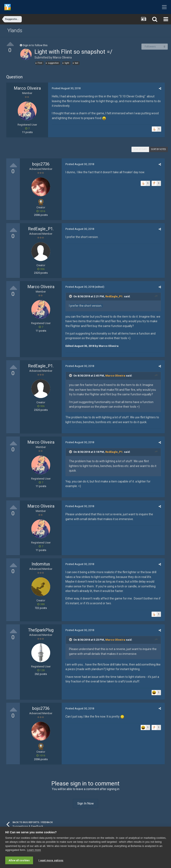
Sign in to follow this (35, 45)
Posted (66, 88)
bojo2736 (41, 164)
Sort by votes (158, 149)
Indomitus (41, 564)
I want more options (51, 860)
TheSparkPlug (41, 630)
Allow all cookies (19, 860)
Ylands (15, 31)
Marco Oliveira (62, 57)
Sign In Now (85, 803)
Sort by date (140, 149)
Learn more (34, 850)
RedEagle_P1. (41, 229)
